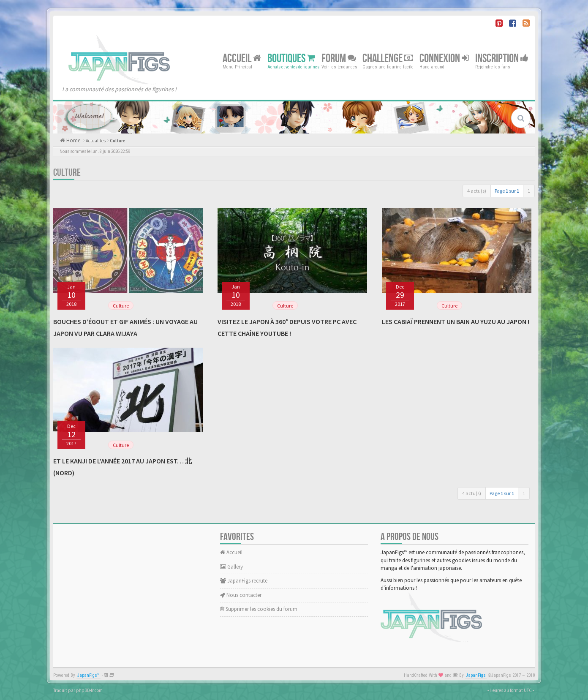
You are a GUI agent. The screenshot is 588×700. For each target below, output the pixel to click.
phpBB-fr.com (89, 690)
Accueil (242, 58)
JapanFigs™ (88, 675)
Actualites (96, 141)
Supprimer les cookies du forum (259, 609)
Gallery (231, 567)
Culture (118, 141)
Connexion (444, 58)
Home (73, 140)
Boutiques (291, 58)
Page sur (507, 191)
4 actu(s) (477, 191)
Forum (339, 58)
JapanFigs (476, 675)
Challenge (388, 58)
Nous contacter (241, 595)
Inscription (502, 58)
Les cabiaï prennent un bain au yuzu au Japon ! (456, 321)
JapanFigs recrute (244, 581)
